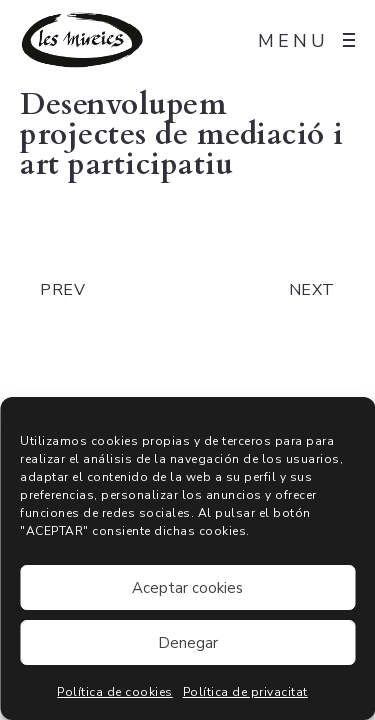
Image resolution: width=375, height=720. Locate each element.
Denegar (188, 643)
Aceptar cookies (187, 588)
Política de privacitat (245, 692)
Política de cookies (115, 692)
